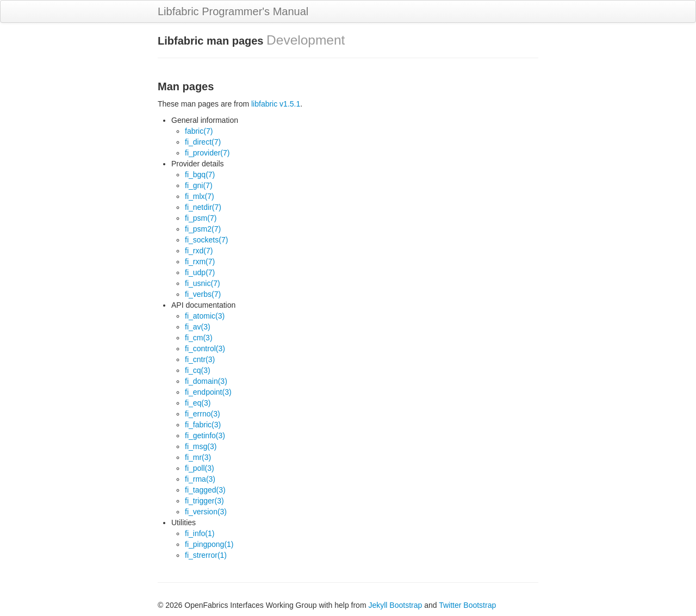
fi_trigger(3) (204, 501)
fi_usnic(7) (203, 283)
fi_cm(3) (199, 338)
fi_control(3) (205, 349)
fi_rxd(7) (199, 251)
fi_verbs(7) (203, 294)
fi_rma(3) (200, 479)
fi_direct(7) (203, 142)
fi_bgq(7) (200, 175)
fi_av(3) (198, 327)
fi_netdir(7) (203, 207)
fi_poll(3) (200, 468)
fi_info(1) (200, 533)
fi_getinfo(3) (205, 435)
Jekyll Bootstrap (395, 605)
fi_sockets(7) (206, 240)
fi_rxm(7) (200, 262)
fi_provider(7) (207, 153)
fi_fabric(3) (203, 425)
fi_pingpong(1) (209, 544)
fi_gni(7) (199, 185)
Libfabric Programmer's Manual (233, 11)
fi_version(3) (206, 512)
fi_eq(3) (198, 403)
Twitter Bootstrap (467, 605)
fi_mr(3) (198, 457)
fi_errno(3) (203, 414)
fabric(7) (199, 131)
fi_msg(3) (201, 446)
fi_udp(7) (200, 272)
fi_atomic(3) (205, 316)
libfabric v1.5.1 (276, 104)
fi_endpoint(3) (208, 392)
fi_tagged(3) (205, 490)
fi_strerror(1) (206, 555)
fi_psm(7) (201, 218)
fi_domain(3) (206, 381)
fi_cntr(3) (200, 359)
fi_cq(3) (198, 370)
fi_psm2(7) (203, 229)
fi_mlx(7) (200, 196)
